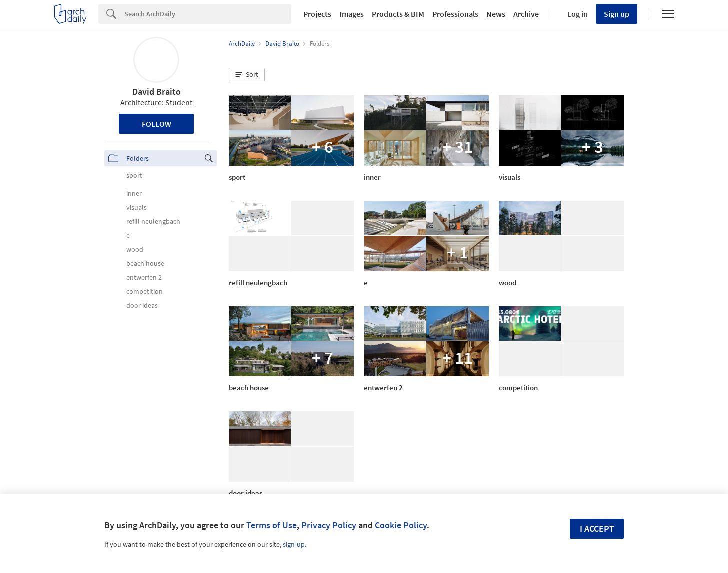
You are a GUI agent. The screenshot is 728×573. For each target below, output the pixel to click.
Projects (317, 14)
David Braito (157, 92)
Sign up (616, 14)
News (496, 14)
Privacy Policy (329, 525)
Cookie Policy (401, 525)
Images (352, 14)
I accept (597, 529)
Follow (157, 124)
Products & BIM (398, 14)
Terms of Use (272, 525)
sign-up (294, 544)
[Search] (208, 14)
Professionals (455, 14)
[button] (247, 75)
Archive (526, 14)
